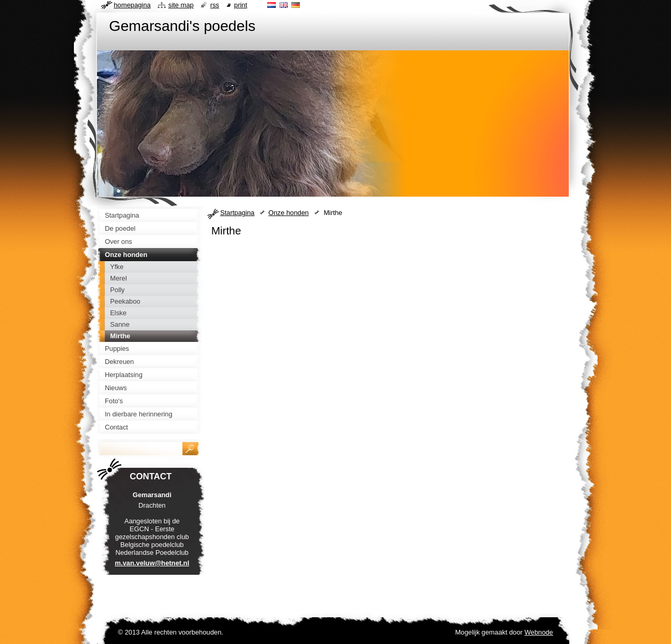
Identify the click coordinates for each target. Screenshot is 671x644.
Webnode (539, 632)
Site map (181, 5)
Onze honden (289, 213)
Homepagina (132, 5)
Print (241, 5)
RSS (215, 5)
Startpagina (237, 213)
